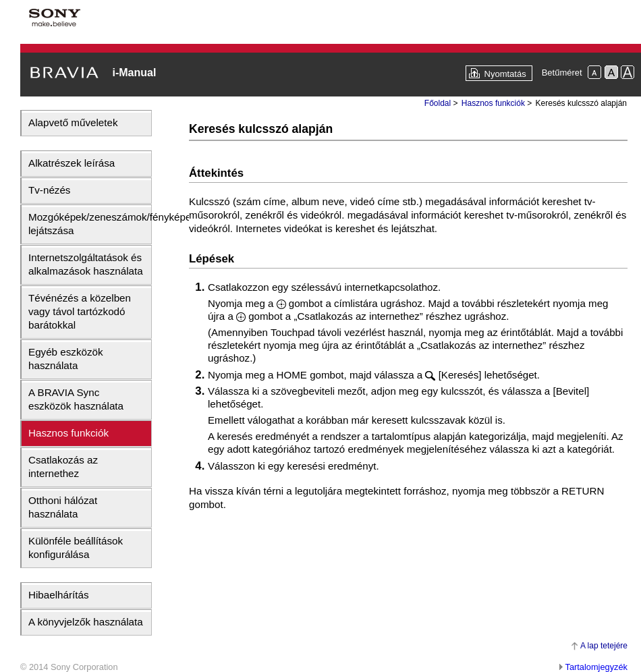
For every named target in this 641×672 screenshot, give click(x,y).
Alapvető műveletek (73, 122)
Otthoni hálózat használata (63, 507)
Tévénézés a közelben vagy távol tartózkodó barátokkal (80, 311)
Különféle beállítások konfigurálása (76, 548)
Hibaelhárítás (59, 595)
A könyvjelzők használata (86, 622)
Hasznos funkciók (68, 433)
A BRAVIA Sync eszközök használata (76, 399)
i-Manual (134, 73)
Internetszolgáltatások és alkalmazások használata (86, 264)
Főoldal (438, 103)
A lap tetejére (604, 646)
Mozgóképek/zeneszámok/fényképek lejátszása (90, 224)
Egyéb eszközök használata (66, 359)
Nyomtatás (505, 74)
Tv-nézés (49, 190)
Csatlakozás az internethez (63, 467)
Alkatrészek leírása (72, 163)
